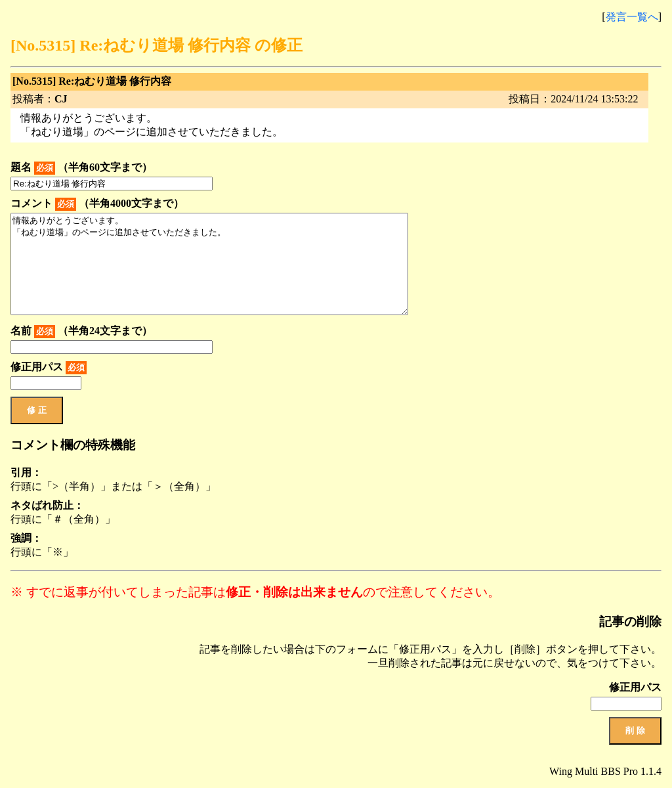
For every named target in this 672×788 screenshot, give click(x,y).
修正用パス (49, 368)
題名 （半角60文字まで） (81, 168)
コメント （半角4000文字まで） (97, 204)
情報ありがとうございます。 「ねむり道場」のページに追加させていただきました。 (209, 264)
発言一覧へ (632, 17)
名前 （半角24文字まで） (81, 332)
